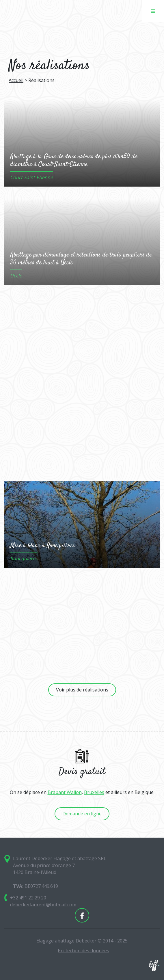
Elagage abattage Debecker (35, 11)
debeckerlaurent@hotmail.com (43, 905)
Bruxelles (94, 792)
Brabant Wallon (65, 792)
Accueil (16, 80)
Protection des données (83, 951)
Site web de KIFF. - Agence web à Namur (154, 966)
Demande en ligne (82, 814)
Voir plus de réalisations (82, 690)
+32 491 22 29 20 (28, 898)
